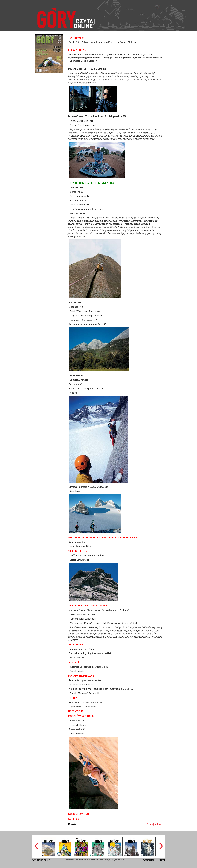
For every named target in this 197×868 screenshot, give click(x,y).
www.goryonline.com (41, 860)
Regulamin (161, 860)
